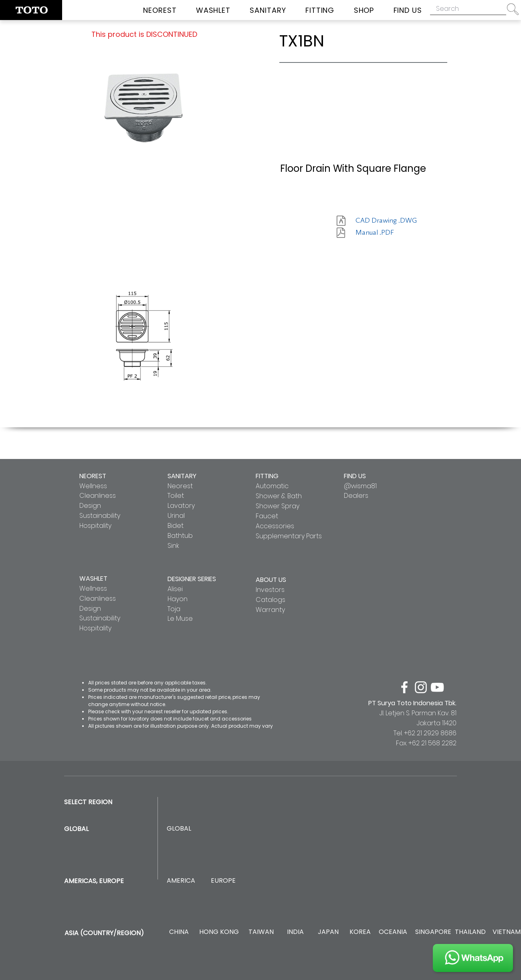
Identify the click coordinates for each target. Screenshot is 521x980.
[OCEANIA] (393, 932)
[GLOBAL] (179, 829)
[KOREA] (360, 932)
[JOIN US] (473, 958)
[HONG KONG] (219, 932)
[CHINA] (179, 932)
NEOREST (93, 476)
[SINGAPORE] (433, 932)
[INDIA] (295, 932)
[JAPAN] (328, 932)
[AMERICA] (181, 881)
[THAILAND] (470, 932)
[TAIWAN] (261, 932)
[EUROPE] (223, 881)
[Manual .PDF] (384, 233)
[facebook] (404, 687)
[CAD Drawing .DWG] (386, 221)
